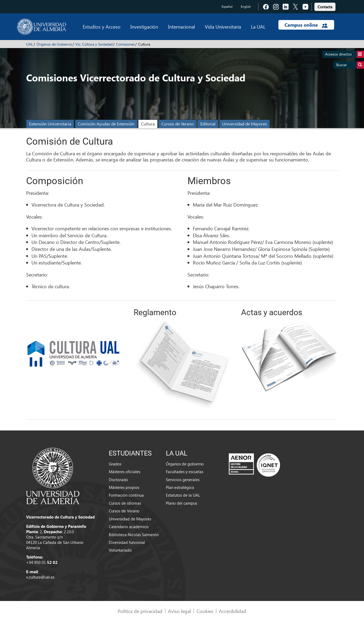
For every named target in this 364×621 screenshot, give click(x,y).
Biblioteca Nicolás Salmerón (134, 535)
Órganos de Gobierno (54, 44)
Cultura (148, 124)
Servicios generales (183, 480)
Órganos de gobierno (185, 464)
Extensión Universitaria (50, 124)
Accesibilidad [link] (233, 611)
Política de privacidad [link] (140, 611)
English (246, 7)
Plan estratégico (180, 487)
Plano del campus (181, 503)
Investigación (144, 27)
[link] (325, 6)
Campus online (306, 25)
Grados (115, 464)
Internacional (181, 27)
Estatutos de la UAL (183, 495)
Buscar (350, 65)
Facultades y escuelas (185, 472)
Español (227, 7)
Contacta (325, 7)
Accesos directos (345, 54)
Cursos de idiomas (125, 503)
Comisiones (125, 44)
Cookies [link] (205, 611)
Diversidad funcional (127, 542)
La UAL (258, 27)
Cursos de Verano (177, 124)
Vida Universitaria (223, 27)
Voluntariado (120, 550)
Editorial (208, 124)
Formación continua (126, 495)
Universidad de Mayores (245, 124)
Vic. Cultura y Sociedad (94, 44)
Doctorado (118, 480)
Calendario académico (129, 527)
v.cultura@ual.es (40, 577)
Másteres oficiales (125, 472)
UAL (30, 44)
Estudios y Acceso (102, 27)
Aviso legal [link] (179, 611)
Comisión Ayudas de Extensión (106, 124)
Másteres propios (124, 487)
